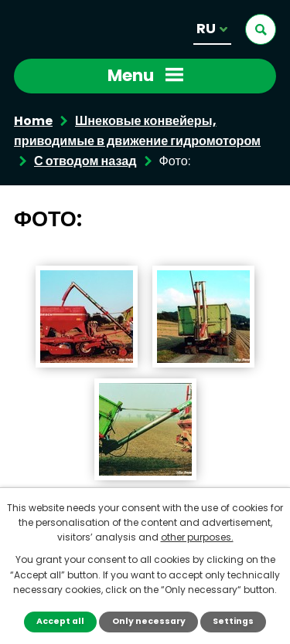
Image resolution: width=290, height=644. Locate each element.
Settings (233, 621)
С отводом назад (85, 161)
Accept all (60, 621)
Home (33, 121)
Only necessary (149, 621)
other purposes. (197, 537)
